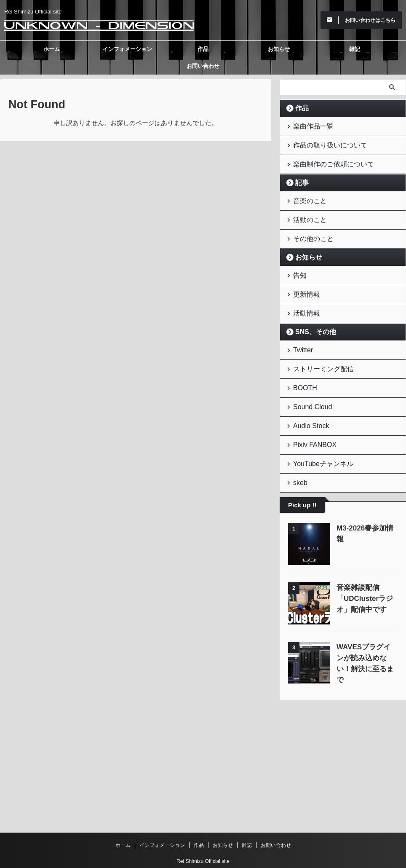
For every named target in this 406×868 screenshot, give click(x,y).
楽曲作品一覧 (309, 125)
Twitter (300, 334)
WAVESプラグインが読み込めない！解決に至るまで (367, 629)
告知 (298, 264)
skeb (298, 455)
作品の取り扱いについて (322, 143)
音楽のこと (306, 195)
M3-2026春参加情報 (365, 500)
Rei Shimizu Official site (203, 829)
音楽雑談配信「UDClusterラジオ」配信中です (362, 570)
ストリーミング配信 (317, 351)
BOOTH (302, 368)
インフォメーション (127, 49)
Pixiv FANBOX (310, 420)
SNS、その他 (311, 317)
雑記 (355, 49)
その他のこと (309, 229)
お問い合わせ (203, 66)
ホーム (52, 49)
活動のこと (306, 212)
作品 (203, 49)
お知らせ (279, 49)
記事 (299, 178)
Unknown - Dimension (203, 841)
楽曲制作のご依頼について (325, 160)
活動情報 (303, 299)
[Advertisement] (343, 725)
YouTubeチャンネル (317, 438)
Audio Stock (307, 403)
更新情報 (303, 282)
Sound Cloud (308, 386)
